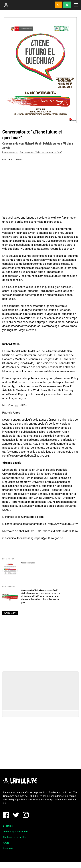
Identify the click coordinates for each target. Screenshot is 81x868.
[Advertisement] (41, 642)
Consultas (8, 848)
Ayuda (6, 843)
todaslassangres (10, 152)
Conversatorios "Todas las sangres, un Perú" (41, 152)
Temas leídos (10, 613)
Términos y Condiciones (16, 832)
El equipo (8, 826)
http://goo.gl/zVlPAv (15, 405)
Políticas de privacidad (15, 837)
